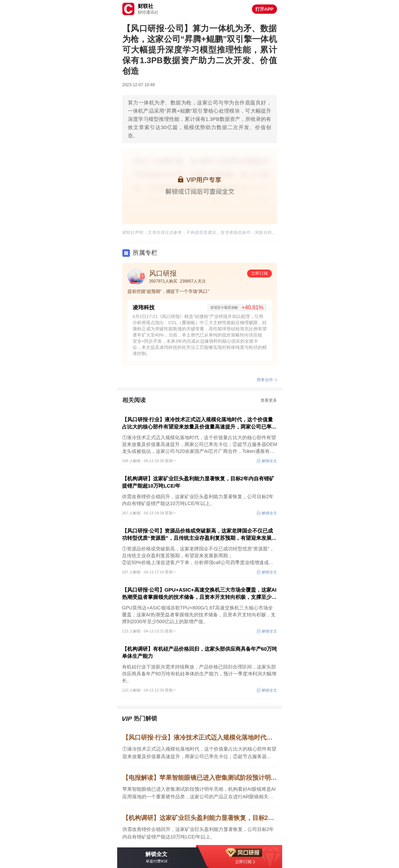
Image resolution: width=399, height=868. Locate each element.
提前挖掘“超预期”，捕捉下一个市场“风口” (168, 291)
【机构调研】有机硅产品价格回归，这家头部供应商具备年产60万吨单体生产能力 (200, 652)
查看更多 (269, 400)
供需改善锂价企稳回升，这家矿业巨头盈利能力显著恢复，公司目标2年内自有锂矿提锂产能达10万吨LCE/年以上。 (198, 833)
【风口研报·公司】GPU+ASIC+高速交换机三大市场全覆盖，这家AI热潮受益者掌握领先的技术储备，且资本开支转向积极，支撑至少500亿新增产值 (199, 594)
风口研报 (163, 273)
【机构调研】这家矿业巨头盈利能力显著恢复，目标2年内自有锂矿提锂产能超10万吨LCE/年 (198, 482)
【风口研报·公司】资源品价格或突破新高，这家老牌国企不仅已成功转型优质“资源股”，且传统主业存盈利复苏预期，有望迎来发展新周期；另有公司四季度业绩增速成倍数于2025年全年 (199, 535)
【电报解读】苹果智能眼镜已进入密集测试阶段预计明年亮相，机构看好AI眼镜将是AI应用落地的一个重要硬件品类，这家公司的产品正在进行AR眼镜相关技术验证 (200, 778)
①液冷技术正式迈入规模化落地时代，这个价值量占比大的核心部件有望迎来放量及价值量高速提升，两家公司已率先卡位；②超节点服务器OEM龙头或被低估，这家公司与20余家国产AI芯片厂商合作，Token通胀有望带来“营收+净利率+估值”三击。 (199, 753)
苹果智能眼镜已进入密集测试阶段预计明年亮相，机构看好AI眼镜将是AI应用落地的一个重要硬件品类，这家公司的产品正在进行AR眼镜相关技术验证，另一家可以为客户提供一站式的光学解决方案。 (199, 793)
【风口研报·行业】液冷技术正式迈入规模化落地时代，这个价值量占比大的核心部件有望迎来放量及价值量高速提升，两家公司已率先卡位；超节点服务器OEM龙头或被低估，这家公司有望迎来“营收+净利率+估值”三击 (199, 423)
